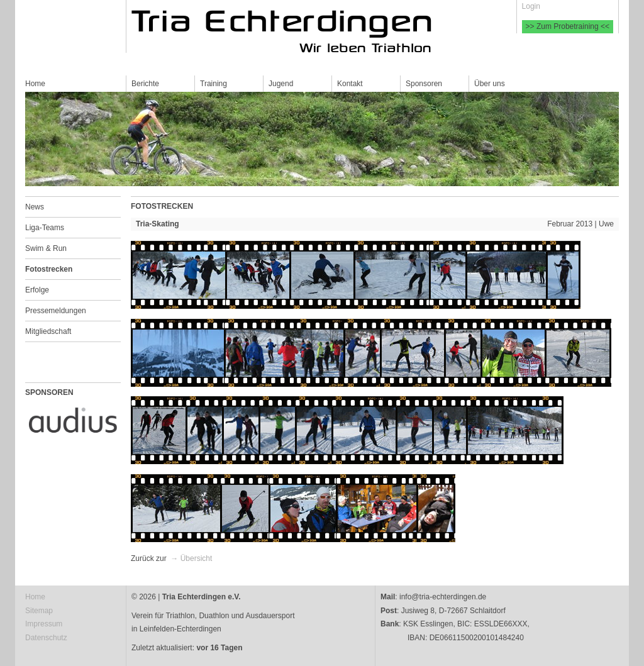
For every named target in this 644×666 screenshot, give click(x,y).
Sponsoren (424, 84)
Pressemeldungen (56, 311)
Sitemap (39, 611)
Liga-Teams (45, 228)
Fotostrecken (49, 269)
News (35, 207)
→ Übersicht (191, 558)
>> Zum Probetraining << (568, 26)
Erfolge (37, 290)
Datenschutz (46, 638)
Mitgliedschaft (48, 331)
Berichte (145, 84)
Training (214, 84)
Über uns (490, 84)
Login (531, 6)
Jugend (281, 84)
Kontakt (350, 84)
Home (35, 84)
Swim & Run (46, 248)
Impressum (44, 624)
